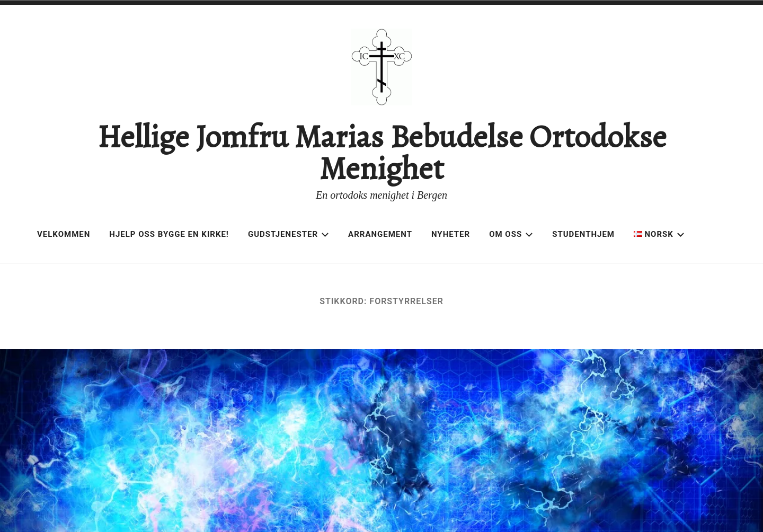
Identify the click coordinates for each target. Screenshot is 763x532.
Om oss (511, 234)
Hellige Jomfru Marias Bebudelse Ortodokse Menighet (382, 153)
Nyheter (451, 234)
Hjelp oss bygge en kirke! (169, 234)
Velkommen (64, 234)
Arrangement (380, 234)
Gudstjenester (289, 234)
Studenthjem (583, 234)
